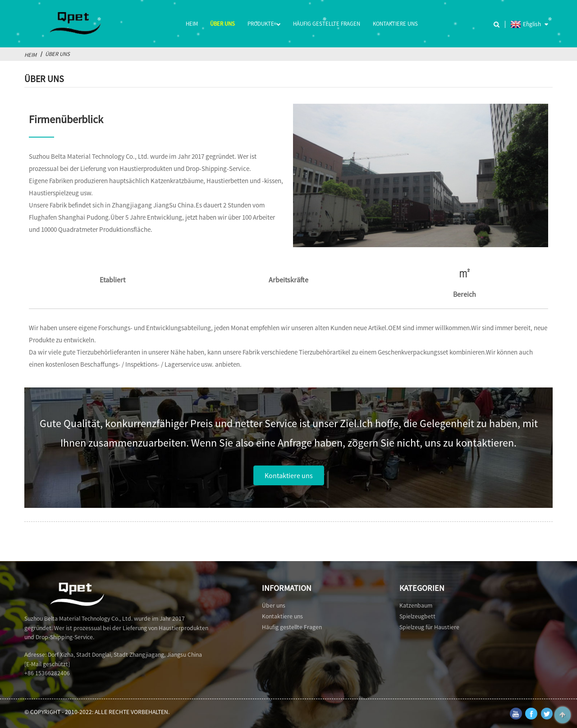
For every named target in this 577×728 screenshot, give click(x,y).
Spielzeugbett (417, 616)
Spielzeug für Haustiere (429, 627)
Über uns (222, 23)
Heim (192, 23)
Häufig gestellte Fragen (327, 23)
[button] (289, 475)
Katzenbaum (416, 606)
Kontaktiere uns (395, 23)
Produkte (264, 24)
